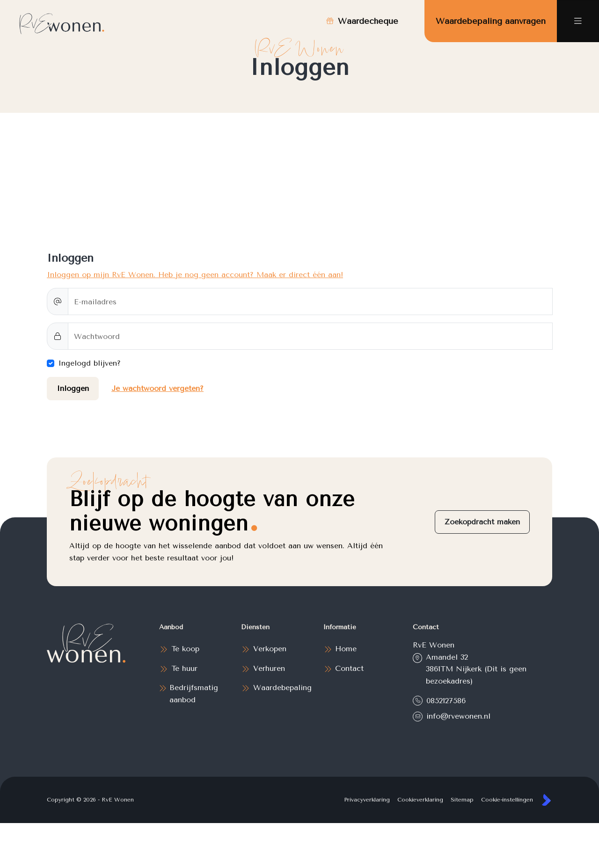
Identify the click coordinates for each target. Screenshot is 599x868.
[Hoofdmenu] (578, 21)
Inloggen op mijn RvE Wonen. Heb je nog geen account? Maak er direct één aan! (195, 275)
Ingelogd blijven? (89, 363)
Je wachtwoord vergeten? (157, 388)
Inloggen (73, 388)
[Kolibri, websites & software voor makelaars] (546, 800)
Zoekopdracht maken (482, 522)
